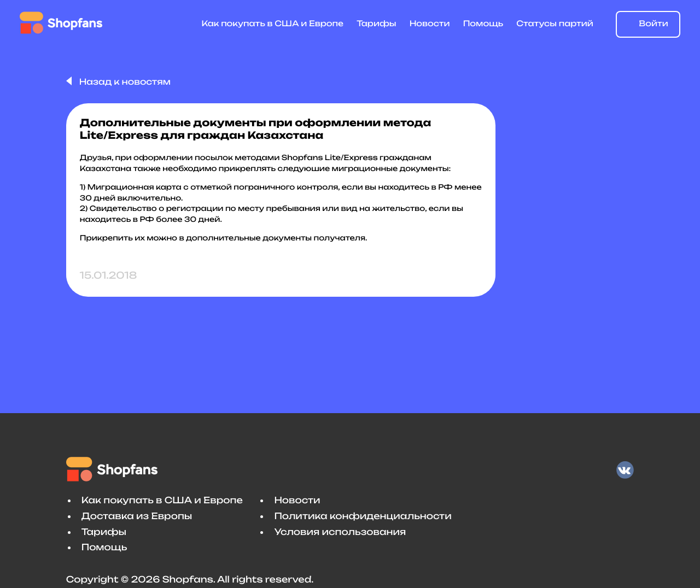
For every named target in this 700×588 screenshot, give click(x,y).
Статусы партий (555, 24)
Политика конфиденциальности (363, 516)
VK (625, 470)
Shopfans (114, 469)
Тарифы (376, 24)
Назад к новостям (124, 82)
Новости (430, 24)
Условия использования (340, 532)
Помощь (483, 24)
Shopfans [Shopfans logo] (61, 23)
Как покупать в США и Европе (273, 24)
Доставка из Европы (137, 516)
